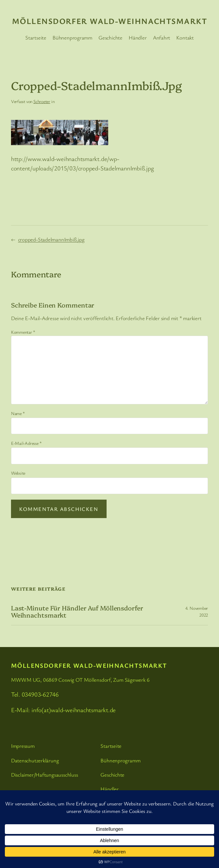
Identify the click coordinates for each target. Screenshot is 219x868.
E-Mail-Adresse (26, 443)
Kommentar (23, 332)
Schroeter (42, 101)
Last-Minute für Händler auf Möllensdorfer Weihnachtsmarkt (77, 611)
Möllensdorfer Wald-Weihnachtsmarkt (109, 21)
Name (18, 413)
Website (18, 473)
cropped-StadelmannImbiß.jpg (51, 239)
